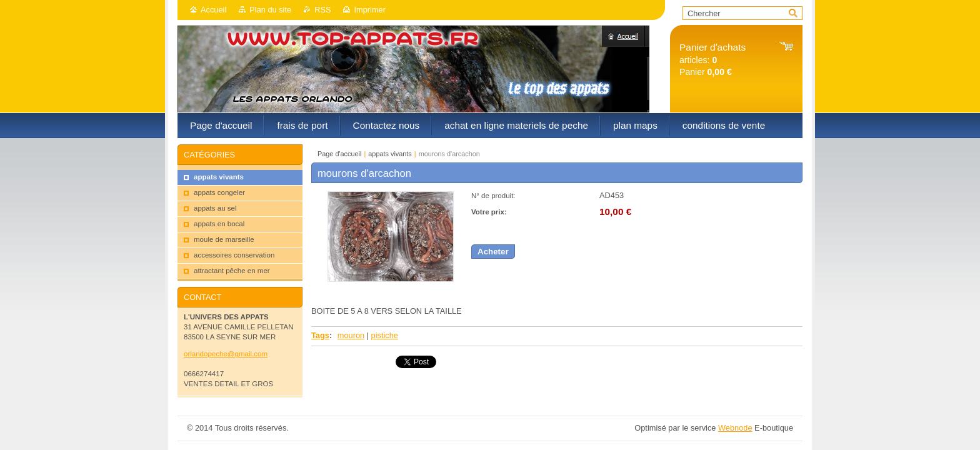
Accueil (213, 10)
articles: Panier (712, 60)
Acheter (493, 252)
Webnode (735, 428)
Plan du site (270, 10)
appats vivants (390, 154)
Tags (320, 335)
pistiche (385, 335)
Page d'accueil (339, 154)
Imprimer (369, 10)
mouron (351, 335)
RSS (322, 10)
